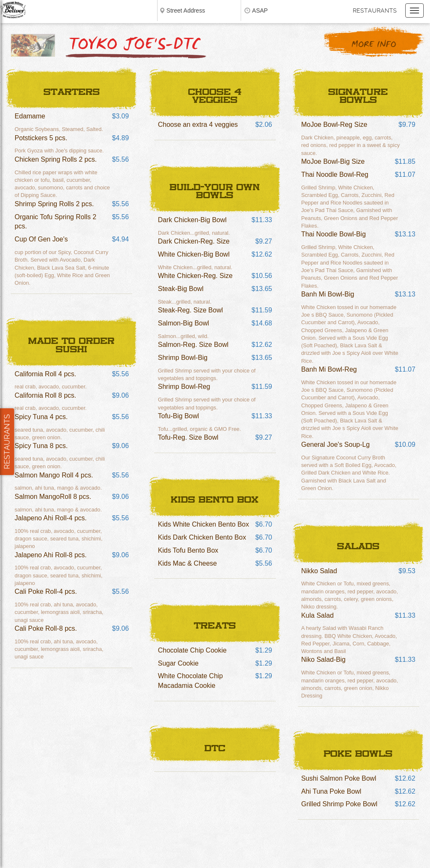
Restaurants (375, 10)
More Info (374, 45)
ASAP (260, 10)
